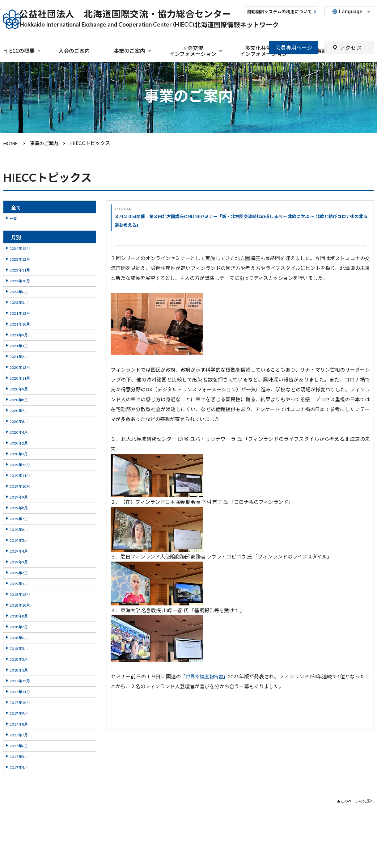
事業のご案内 (129, 51)
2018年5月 (19, 648)
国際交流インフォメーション (193, 51)
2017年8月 (19, 723)
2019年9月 (19, 496)
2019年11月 (20, 475)
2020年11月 (20, 377)
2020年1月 (19, 453)
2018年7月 (19, 626)
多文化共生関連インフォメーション (264, 51)
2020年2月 (19, 442)
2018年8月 (19, 615)
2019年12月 (20, 464)
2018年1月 (19, 669)
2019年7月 (19, 518)
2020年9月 (19, 388)
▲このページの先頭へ (355, 801)
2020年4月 (19, 431)
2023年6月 (19, 291)
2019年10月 (20, 485)
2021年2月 (19, 356)
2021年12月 (20, 312)
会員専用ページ (294, 27)
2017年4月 (19, 767)
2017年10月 (20, 702)
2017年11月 (20, 691)
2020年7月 (19, 410)
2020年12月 (20, 367)
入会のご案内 (74, 51)
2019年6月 (19, 529)
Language (351, 12)
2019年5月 (19, 539)
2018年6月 (19, 637)
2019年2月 (19, 572)
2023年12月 (20, 258)
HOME (11, 143)
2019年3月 (19, 561)
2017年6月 (19, 745)
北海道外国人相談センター (342, 51)
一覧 (13, 218)
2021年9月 (19, 334)
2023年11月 (20, 269)
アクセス (351, 27)
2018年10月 (20, 604)
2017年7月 (19, 734)
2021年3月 (19, 345)
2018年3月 (19, 658)
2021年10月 (20, 323)
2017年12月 (20, 680)
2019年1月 (19, 583)
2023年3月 (19, 302)
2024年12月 (20, 248)
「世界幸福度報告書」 (205, 675)
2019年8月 (19, 507)
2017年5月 (19, 756)
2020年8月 (19, 399)
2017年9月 (19, 712)
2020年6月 (19, 421)
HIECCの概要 (19, 51)
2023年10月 (20, 280)
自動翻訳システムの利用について (279, 12)
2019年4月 (19, 550)
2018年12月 (20, 594)
